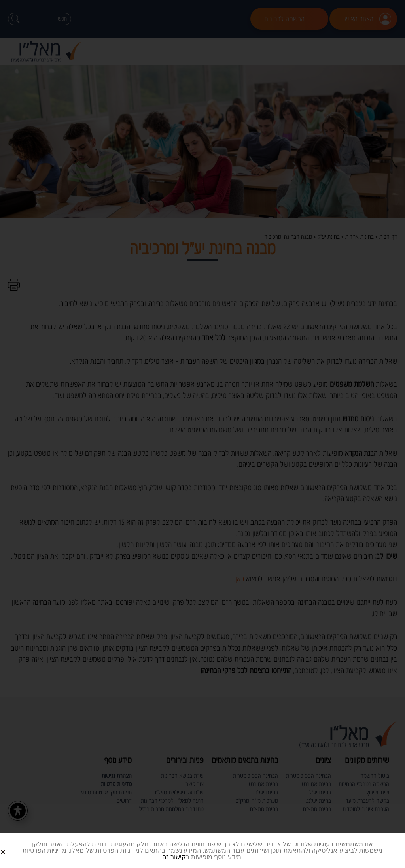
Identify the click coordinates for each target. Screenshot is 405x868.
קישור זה (174, 857)
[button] (12, 846)
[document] (202, 434)
